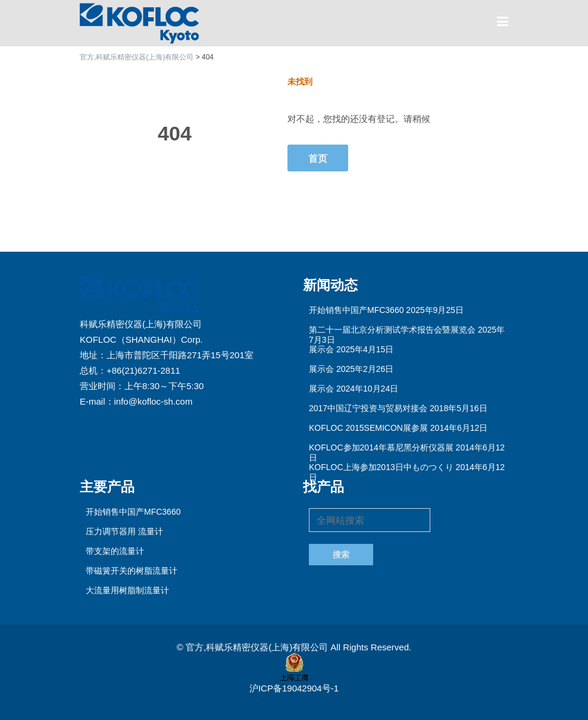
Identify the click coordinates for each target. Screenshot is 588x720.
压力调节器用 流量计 (124, 531)
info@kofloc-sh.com (154, 401)
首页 (318, 158)
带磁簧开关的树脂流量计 (132, 571)
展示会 (321, 349)
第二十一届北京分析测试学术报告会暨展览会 (392, 330)
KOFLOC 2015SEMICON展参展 (368, 428)
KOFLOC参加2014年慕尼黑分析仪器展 (381, 447)
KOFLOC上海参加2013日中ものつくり (381, 467)
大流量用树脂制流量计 (127, 590)
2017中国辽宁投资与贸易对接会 (368, 408)
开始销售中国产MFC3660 (356, 310)
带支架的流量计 (115, 551)
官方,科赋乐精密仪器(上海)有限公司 (258, 647)
